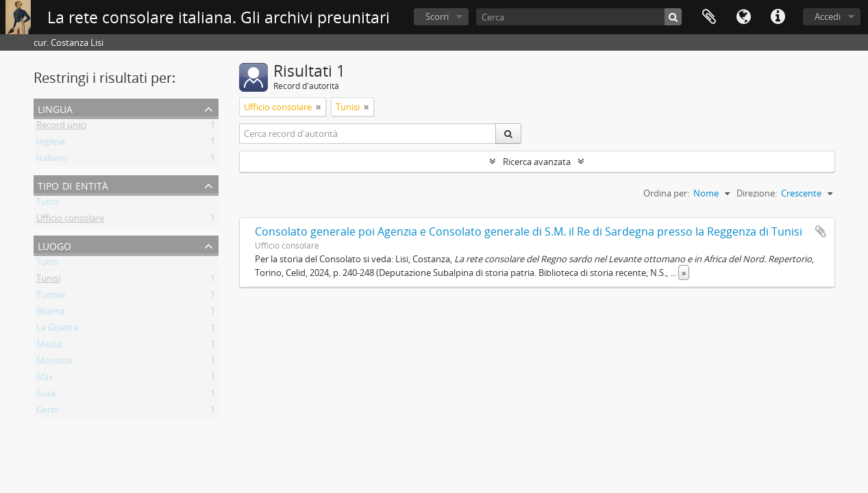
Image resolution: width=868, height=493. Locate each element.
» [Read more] (684, 273)
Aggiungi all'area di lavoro (821, 231)
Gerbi (47, 412)
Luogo (54, 245)
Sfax (45, 379)
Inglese (51, 144)
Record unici (61, 127)
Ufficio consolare (70, 220)
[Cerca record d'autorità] (368, 134)
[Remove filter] (319, 107)
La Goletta (57, 330)
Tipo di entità (73, 185)
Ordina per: (666, 193)
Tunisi (48, 281)
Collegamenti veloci (778, 17)
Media (49, 346)
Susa (46, 396)
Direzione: (757, 193)
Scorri (437, 16)
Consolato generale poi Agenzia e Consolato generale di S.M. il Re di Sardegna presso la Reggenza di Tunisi (529, 231)
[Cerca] (579, 17)
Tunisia (51, 297)
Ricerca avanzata (537, 162)
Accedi (828, 16)
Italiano (52, 160)
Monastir (55, 363)
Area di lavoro (709, 17)
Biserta (50, 314)
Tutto (48, 204)
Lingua (743, 17)
